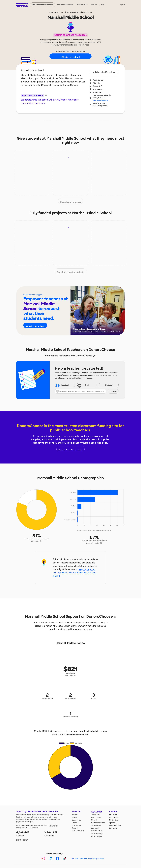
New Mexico (55, 12)
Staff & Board (77, 825)
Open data (113, 823)
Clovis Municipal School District (78, 12)
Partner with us (82, 5)
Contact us (113, 828)
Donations (104, 120)
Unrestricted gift (96, 836)
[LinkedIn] (50, 858)
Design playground (116, 825)
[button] (87, 391)
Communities (114, 817)
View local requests (100, 100)
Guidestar (35, 828)
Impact (47, 120)
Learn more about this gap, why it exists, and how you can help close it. (74, 573)
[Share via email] (87, 385)
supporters (29, 833)
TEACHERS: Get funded (65, 5)
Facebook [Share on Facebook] (62, 385)
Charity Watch (54, 825)
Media (111, 820)
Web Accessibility (78, 831)
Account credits (96, 817)
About (35, 120)
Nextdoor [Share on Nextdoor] (106, 385)
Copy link (113, 391)
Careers (75, 828)
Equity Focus (76, 820)
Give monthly (95, 828)
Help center (113, 815)
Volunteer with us (97, 831)
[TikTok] (65, 858)
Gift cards (94, 820)
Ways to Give (96, 811)
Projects (60, 120)
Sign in (122, 5)
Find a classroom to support (43, 5)
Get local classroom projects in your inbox (88, 859)
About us (94, 5)
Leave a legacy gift (97, 834)
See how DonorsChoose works (70, 449)
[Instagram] (43, 858)
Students (89, 120)
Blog (116, 820)
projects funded (57, 833)
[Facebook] (58, 858)
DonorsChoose (22, 5)
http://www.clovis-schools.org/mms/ (100, 104)
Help (103, 5)
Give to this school (70, 56)
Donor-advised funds (98, 823)
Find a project (95, 815)
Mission (75, 815)
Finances (75, 823)
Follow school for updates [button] (104, 72)
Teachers (74, 120)
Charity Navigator (22, 828)
